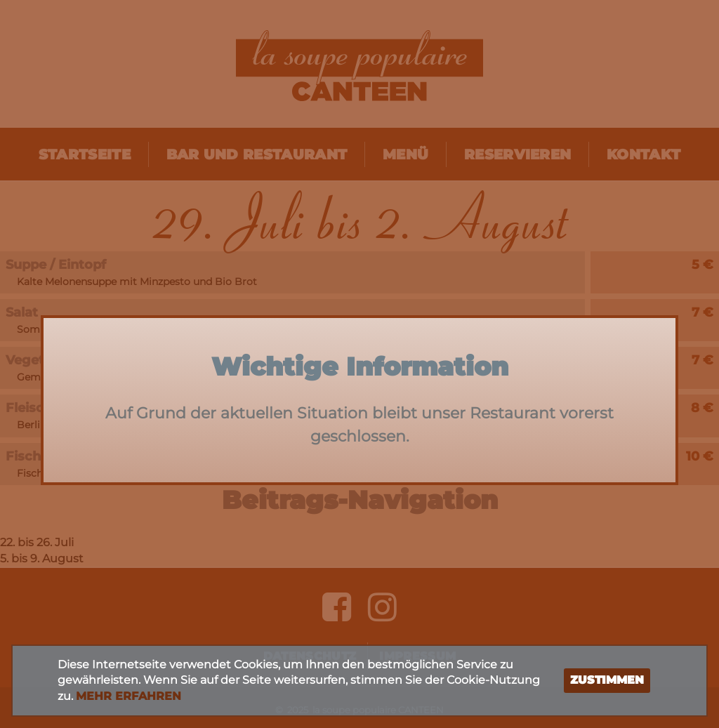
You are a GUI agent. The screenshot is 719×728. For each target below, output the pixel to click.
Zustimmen (607, 680)
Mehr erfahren (128, 696)
